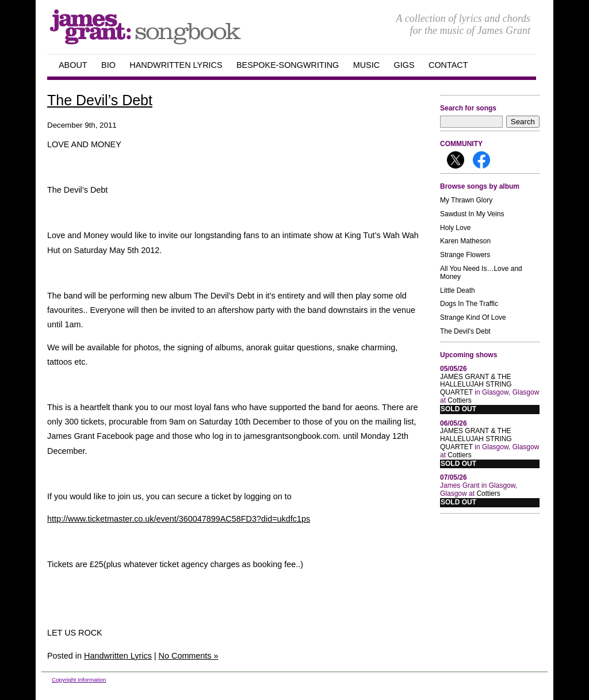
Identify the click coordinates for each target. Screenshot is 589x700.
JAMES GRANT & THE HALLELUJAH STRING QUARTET (476, 385)
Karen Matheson (465, 241)
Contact (448, 65)
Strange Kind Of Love (473, 318)
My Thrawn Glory (466, 200)
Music (366, 65)
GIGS (404, 65)
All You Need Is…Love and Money (481, 273)
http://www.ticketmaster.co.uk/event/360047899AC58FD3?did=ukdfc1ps (179, 519)
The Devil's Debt (465, 331)
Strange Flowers (465, 255)
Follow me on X (456, 160)
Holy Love (455, 228)
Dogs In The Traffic (469, 304)
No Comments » (189, 656)
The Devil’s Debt (100, 100)
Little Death (458, 290)
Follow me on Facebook (481, 160)
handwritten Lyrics (176, 65)
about (73, 65)
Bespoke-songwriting (288, 65)
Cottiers (459, 400)
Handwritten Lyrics (118, 656)
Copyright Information (79, 680)
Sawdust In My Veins (472, 214)
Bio (108, 65)
